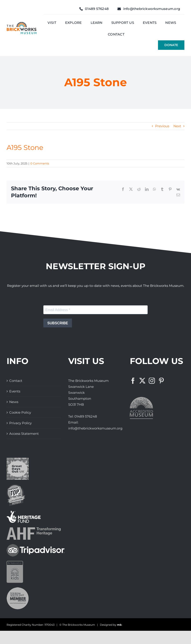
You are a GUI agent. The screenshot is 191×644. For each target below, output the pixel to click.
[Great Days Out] (18, 459)
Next (177, 126)
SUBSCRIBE (58, 323)
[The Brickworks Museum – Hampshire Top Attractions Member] (16, 486)
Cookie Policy (20, 412)
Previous (162, 126)
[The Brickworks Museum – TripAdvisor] (36, 546)
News (14, 402)
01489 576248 (86, 416)
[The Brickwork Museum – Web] (22, 23)
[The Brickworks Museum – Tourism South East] (18, 589)
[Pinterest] (161, 381)
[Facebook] (133, 381)
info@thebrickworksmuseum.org (95, 428)
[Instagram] (152, 381)
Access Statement (24, 434)
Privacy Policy (20, 423)
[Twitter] (142, 381)
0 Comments (40, 163)
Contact (16, 381)
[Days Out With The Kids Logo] (15, 563)
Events (15, 391)
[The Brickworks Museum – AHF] (34, 529)
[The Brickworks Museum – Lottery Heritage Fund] (24, 512)
